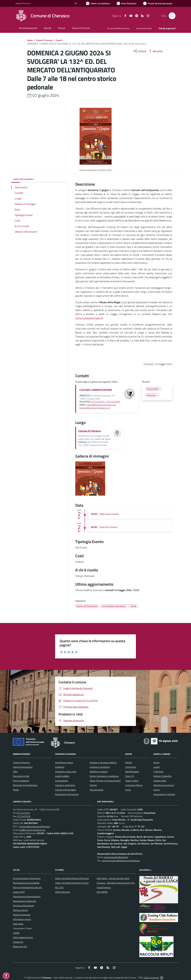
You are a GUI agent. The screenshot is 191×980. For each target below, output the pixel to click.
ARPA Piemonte (63, 892)
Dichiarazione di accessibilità (26, 883)
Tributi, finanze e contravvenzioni (105, 781)
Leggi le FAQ (19, 892)
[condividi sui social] (140, 51)
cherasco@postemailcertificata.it (34, 826)
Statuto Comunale (22, 915)
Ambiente (60, 767)
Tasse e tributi (132, 781)
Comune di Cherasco (90, 431)
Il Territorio (158, 772)
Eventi (59, 40)
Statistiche (18, 942)
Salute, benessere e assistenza (104, 776)
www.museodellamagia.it (89, 318)
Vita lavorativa (96, 790)
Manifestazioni (132, 772)
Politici (16, 790)
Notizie (129, 762)
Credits (16, 933)
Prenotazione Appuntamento (27, 896)
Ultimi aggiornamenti (23, 937)
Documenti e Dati (21, 776)
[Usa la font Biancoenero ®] (98, 3)
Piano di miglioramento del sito (27, 887)
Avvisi (128, 790)
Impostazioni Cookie (22, 928)
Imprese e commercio (100, 767)
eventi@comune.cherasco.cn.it (101, 405)
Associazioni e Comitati (164, 794)
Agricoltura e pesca (64, 762)
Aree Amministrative (23, 767)
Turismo (93, 785)
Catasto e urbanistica (65, 785)
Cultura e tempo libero (66, 790)
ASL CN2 (59, 887)
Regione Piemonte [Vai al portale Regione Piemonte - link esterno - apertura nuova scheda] (23, 3)
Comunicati (131, 767)
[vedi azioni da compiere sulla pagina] (155, 51)
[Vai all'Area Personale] (158, 3)
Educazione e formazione (67, 794)
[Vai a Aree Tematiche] (127, 3)
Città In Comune (151, 978)
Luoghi (157, 767)
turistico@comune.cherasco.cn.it (95, 408)
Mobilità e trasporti (99, 772)
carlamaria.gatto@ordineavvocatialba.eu (121, 861)
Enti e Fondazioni (21, 781)
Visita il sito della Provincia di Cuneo (72, 883)
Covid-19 (130, 776)
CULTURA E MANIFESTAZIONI (96, 390)
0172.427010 (23, 813)
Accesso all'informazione (118, 28)
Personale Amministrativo (25, 785)
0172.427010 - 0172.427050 (106, 402)
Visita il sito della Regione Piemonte (72, 878)
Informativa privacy (22, 919)
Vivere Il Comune (44, 40)
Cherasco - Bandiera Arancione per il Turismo (118, 883)
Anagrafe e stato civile (66, 772)
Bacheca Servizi (20, 910)
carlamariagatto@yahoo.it (116, 857)
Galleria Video (160, 781)
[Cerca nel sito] (172, 16)
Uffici (15, 772)
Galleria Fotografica (163, 776)
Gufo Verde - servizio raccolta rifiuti (113, 878)
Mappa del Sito (20, 946)
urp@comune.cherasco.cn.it (32, 830)
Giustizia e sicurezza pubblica (103, 762)
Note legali (18, 924)
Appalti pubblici (62, 776)
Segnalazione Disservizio (24, 901)
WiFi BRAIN (102, 892)
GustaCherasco (104, 887)
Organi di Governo (21, 762)
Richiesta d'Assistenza (23, 906)
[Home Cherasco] (43, 16)
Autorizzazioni (62, 781)
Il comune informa (134, 785)
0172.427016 (24, 816)
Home (30, 40)
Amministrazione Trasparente (27, 878)
